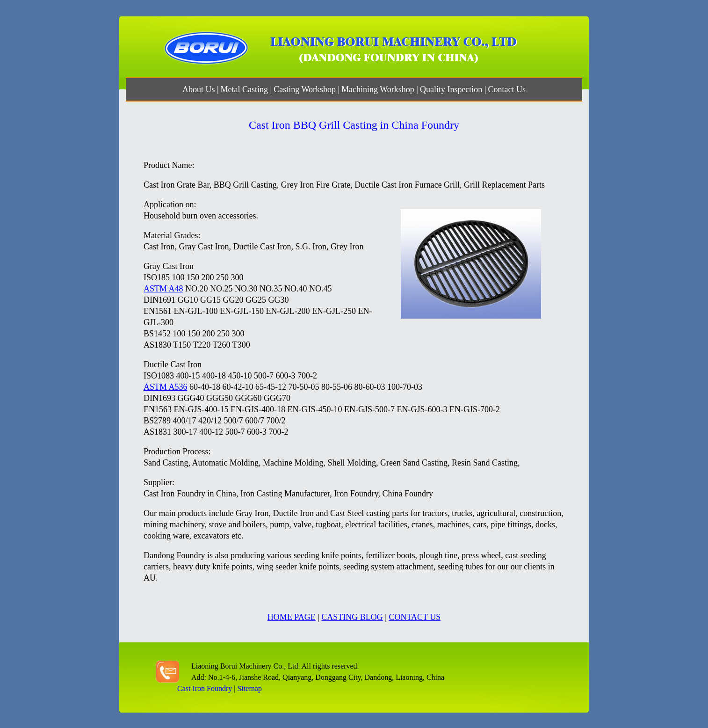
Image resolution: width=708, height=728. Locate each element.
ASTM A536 (166, 387)
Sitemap (250, 688)
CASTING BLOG (352, 617)
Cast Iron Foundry (205, 688)
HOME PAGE (292, 617)
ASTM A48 (163, 289)
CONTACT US (415, 617)
